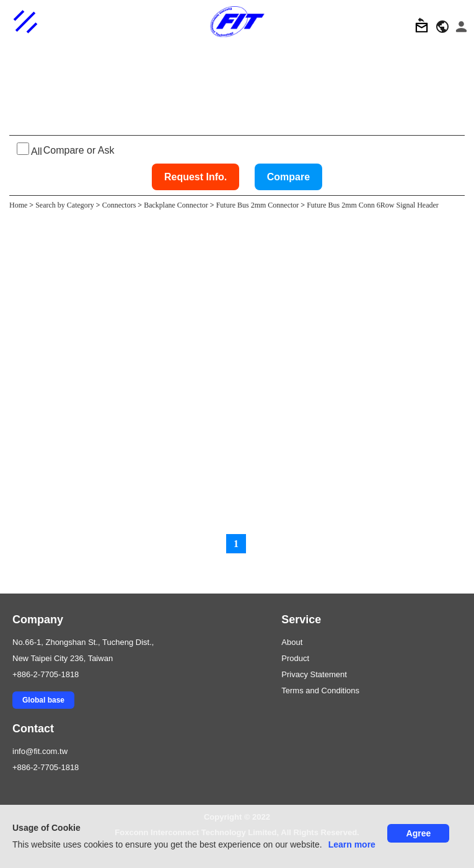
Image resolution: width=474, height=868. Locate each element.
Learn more (352, 844)
